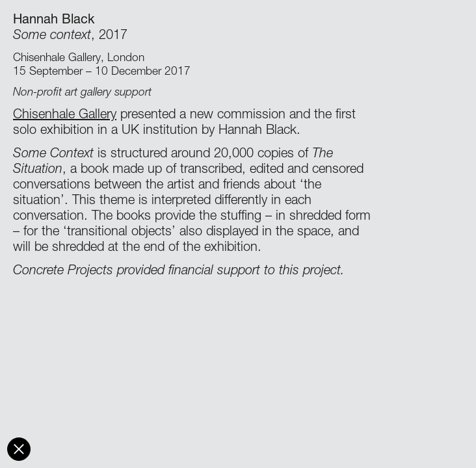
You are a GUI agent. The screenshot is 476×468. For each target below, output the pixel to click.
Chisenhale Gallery (65, 116)
